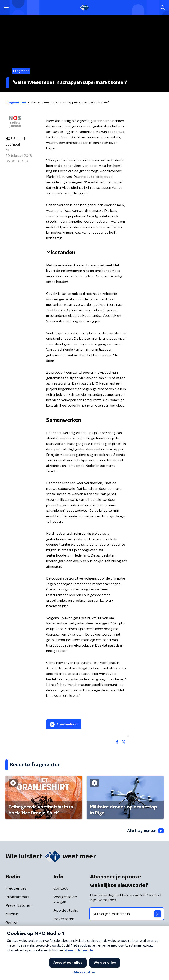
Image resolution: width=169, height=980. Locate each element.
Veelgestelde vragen (65, 899)
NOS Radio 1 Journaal (15, 142)
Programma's (17, 897)
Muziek (12, 914)
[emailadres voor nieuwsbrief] (127, 914)
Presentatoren (18, 906)
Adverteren (64, 919)
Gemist (11, 923)
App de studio (66, 910)
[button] (6, 8)
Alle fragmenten (145, 831)
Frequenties (16, 889)
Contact (61, 889)
